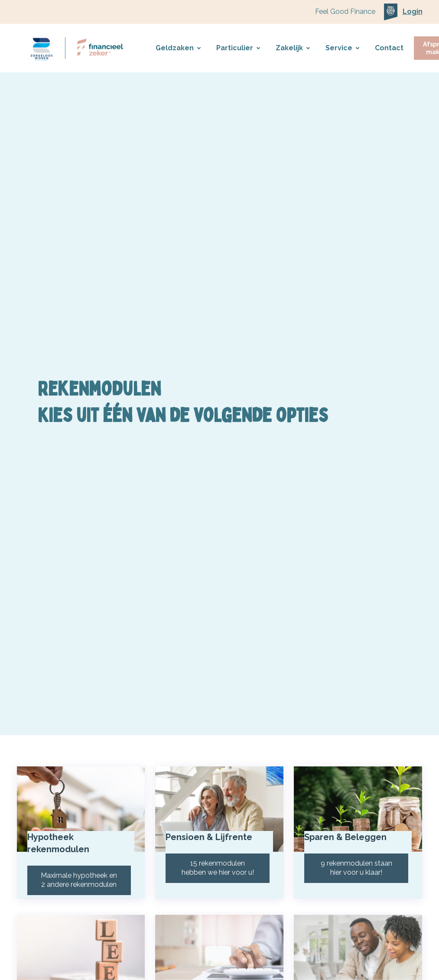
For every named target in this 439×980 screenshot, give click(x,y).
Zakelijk (293, 48)
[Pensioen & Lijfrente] (219, 815)
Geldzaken (178, 48)
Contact (389, 48)
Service (342, 48)
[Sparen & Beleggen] (358, 815)
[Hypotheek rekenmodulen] (81, 815)
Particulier (238, 48)
